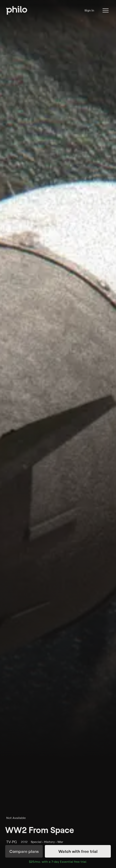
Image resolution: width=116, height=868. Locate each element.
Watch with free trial (78, 851)
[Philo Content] (106, 10)
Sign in (89, 10)
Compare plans (24, 851)
